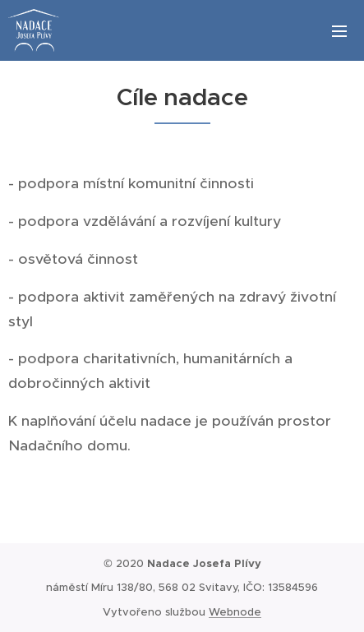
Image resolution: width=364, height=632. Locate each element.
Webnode (235, 612)
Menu (339, 31)
